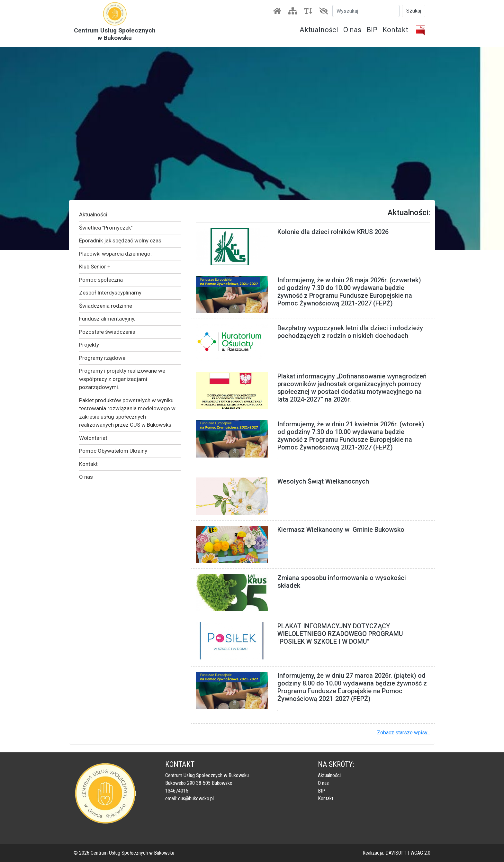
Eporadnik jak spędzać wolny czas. (121, 240)
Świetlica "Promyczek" (106, 228)
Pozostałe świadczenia (107, 332)
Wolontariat (93, 438)
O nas (352, 30)
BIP (372, 30)
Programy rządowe (102, 358)
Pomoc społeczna (101, 280)
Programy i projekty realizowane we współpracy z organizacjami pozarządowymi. (122, 379)
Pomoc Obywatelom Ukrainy (113, 451)
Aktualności (319, 30)
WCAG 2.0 (420, 853)
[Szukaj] (366, 11)
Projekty (89, 345)
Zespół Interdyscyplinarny (110, 293)
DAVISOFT (396, 853)
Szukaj (414, 11)
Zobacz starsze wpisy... (404, 733)
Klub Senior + (95, 267)
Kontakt (395, 30)
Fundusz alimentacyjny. (107, 319)
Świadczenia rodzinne (106, 306)
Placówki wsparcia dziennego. (115, 254)
